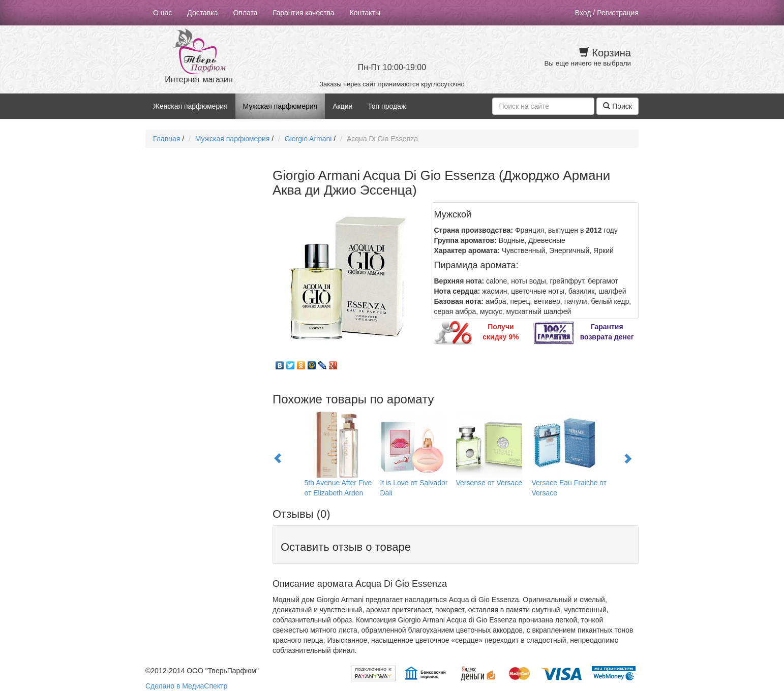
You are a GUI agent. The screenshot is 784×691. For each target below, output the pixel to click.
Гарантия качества (304, 13)
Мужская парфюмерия (280, 106)
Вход (583, 13)
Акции (342, 106)
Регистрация (618, 13)
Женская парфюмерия (190, 106)
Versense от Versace (489, 483)
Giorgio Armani (308, 139)
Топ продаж (387, 106)
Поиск (617, 106)
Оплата (245, 13)
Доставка (202, 13)
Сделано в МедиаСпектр (186, 686)
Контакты (365, 13)
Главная (167, 139)
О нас (162, 13)
